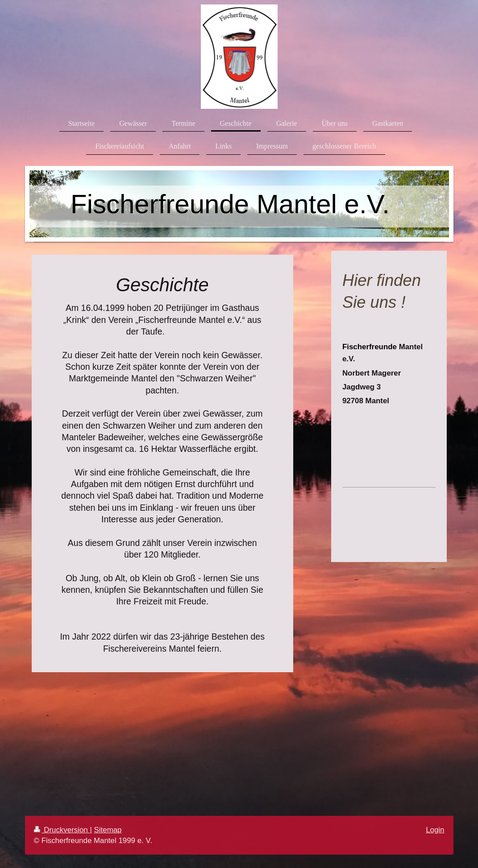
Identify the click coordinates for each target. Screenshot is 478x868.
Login (435, 830)
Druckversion (62, 830)
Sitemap (108, 830)
